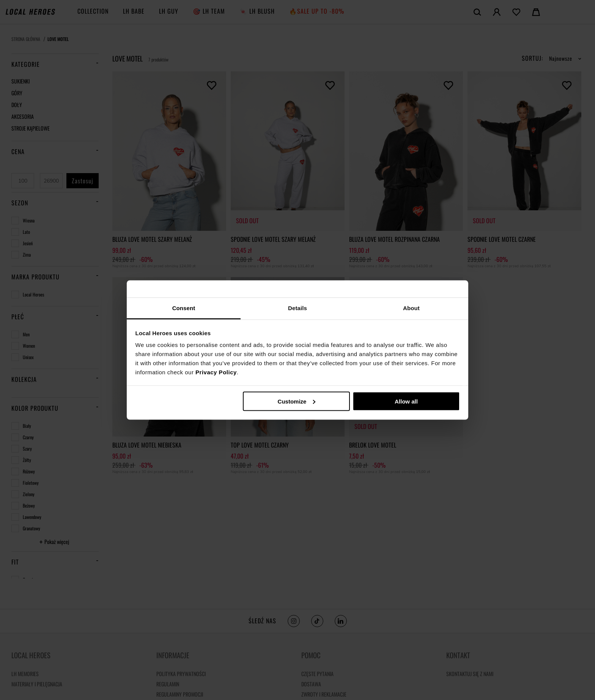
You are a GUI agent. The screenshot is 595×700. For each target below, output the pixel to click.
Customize (297, 401)
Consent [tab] (184, 308)
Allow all (406, 401)
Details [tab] (297, 308)
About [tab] (411, 308)
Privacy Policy (216, 372)
